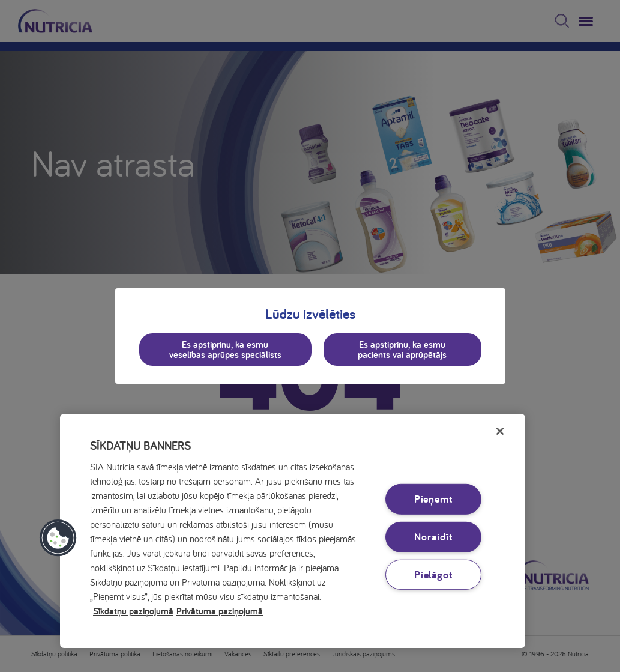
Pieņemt (434, 499)
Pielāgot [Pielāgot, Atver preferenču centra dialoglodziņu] (434, 574)
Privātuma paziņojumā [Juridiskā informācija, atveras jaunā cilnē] (220, 611)
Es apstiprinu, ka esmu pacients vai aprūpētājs (402, 349)
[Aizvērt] (500, 431)
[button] (58, 538)
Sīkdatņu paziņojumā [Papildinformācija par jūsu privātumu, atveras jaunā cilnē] (133, 611)
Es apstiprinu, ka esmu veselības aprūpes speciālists (225, 349)
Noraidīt (433, 537)
